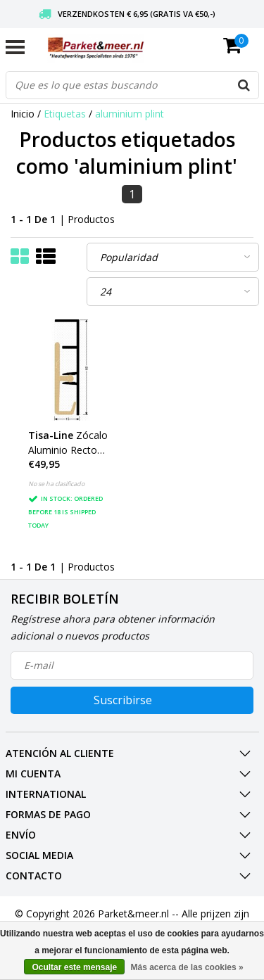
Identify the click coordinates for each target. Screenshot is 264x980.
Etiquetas (65, 114)
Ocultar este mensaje (74, 967)
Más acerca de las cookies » (187, 967)
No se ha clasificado (56, 484)
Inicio (23, 114)
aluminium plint (130, 114)
